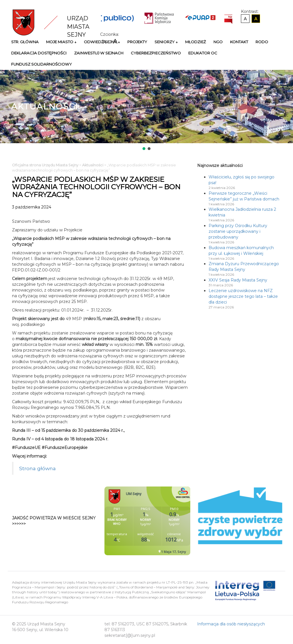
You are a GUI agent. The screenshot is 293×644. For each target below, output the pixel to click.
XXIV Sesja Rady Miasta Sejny (238, 280)
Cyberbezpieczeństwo (156, 53)
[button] (144, 149)
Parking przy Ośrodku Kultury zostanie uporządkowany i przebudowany (238, 231)
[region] (146, 111)
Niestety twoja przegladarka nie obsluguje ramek (162, 521)
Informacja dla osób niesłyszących (231, 624)
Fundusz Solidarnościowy (41, 64)
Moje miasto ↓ (61, 42)
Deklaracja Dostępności (39, 53)
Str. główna (25, 42)
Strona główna (37, 468)
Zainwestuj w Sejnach (99, 53)
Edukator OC (203, 53)
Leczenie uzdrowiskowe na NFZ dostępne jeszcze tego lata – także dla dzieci (243, 296)
